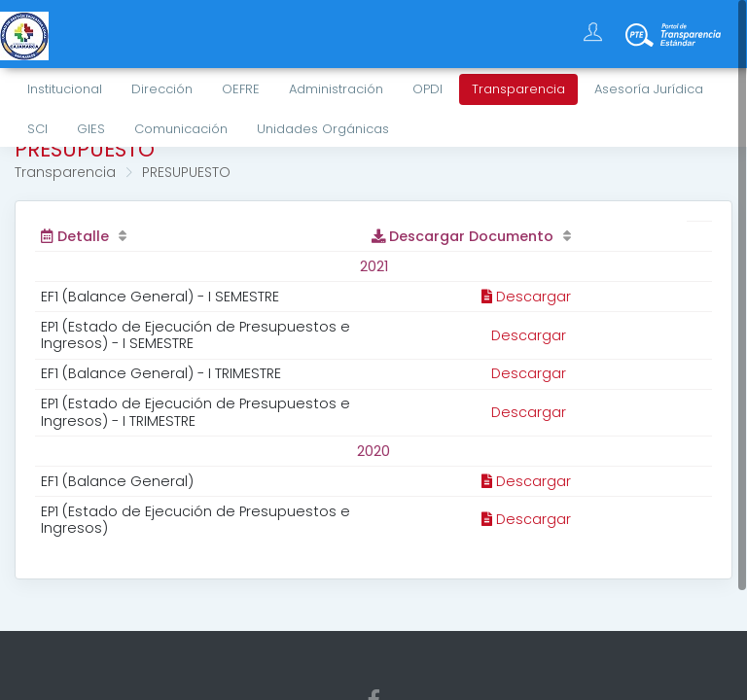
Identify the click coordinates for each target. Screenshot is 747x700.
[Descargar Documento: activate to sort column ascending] (526, 236)
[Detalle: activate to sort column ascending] (200, 236)
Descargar (526, 297)
